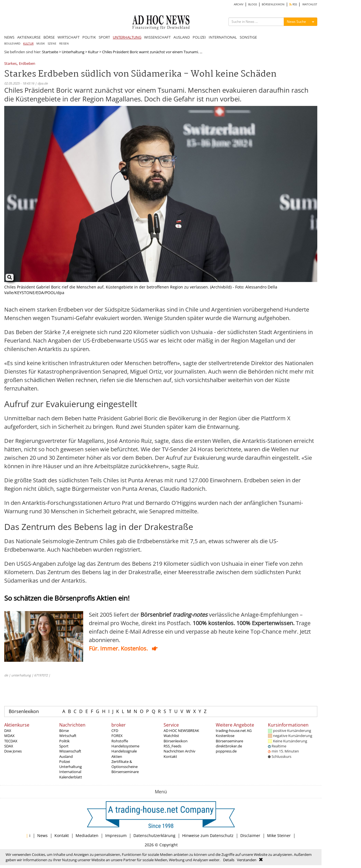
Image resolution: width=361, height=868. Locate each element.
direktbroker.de (229, 746)
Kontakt (170, 756)
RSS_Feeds (172, 746)
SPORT (104, 37)
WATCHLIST (310, 4)
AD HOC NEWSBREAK (181, 731)
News (42, 835)
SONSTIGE (248, 37)
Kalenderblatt (71, 777)
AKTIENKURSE (29, 37)
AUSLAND (182, 37)
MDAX (9, 736)
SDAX (9, 746)
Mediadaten (87, 835)
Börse (64, 731)
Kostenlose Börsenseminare (229, 738)
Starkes (10, 64)
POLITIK (89, 37)
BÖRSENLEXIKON (273, 4)
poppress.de (226, 751)
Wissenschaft (70, 751)
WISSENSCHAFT (157, 37)
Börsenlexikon (24, 711)
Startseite (50, 52)
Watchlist (171, 736)
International (70, 772)
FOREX (117, 736)
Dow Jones (13, 751)
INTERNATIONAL (223, 37)
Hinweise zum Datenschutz (208, 835)
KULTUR (28, 44)
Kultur (93, 52)
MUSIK (41, 44)
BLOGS (253, 4)
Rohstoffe (120, 741)
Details (229, 860)
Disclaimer (250, 835)
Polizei (65, 762)
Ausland (66, 756)
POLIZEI (199, 37)
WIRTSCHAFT (69, 37)
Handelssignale (124, 751)
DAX (8, 731)
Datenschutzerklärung (154, 835)
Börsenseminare (125, 772)
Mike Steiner (279, 835)
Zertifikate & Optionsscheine (125, 764)
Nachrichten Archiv (180, 751)
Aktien (117, 756)
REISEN (64, 44)
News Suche (296, 22)
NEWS (9, 37)
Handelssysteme (125, 746)
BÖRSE (49, 37)
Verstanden (247, 860)
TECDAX (11, 741)
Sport (64, 746)
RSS (293, 4)
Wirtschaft (68, 736)
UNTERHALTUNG (127, 37)
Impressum (116, 835)
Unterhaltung (73, 52)
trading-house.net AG (234, 731)
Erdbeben (27, 64)
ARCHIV (239, 4)
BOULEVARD (12, 44)
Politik (64, 741)
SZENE (52, 44)
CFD (115, 731)
